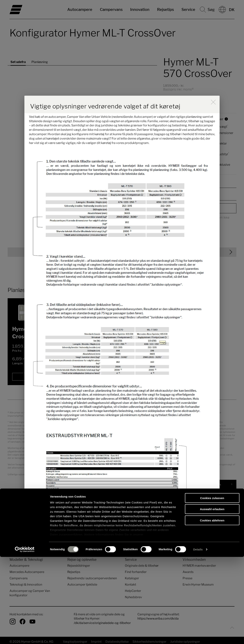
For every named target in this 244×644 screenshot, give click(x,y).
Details (198, 636)
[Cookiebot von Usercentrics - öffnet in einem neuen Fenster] (25, 637)
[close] (213, 102)
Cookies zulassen (212, 585)
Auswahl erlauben (212, 596)
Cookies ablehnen (212, 607)
